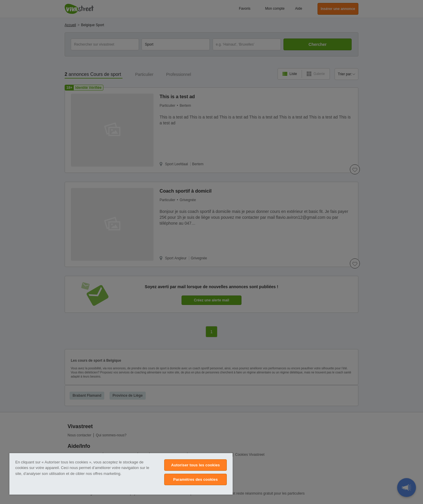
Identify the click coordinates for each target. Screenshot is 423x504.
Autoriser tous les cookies (195, 465)
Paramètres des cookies (196, 479)
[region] (121, 474)
